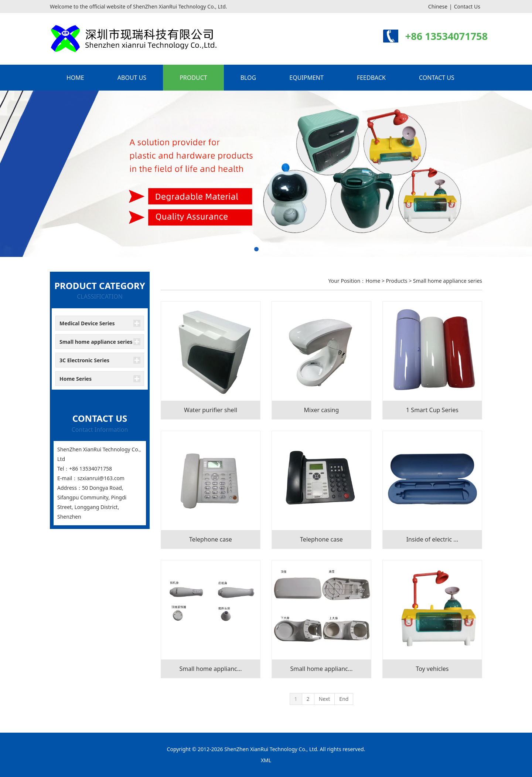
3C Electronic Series (84, 360)
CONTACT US (437, 78)
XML (266, 760)
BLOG (248, 78)
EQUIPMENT (306, 78)
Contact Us (467, 6)
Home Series (76, 379)
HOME (75, 78)
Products (397, 281)
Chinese (438, 6)
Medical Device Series (87, 323)
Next (325, 699)
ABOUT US (132, 78)
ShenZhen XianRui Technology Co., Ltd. (271, 749)
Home (373, 281)
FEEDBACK (371, 78)
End (344, 699)
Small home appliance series (96, 342)
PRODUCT (193, 78)
